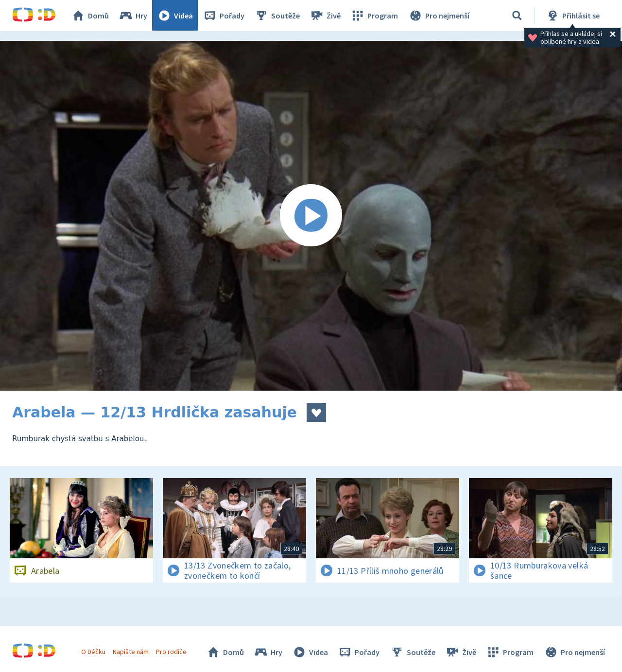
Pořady (224, 16)
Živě (326, 16)
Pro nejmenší (439, 16)
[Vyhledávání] (517, 16)
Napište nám (131, 652)
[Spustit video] (311, 216)
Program (375, 16)
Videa (175, 16)
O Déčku (93, 652)
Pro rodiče (172, 652)
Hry (133, 16)
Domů (90, 16)
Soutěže (277, 16)
